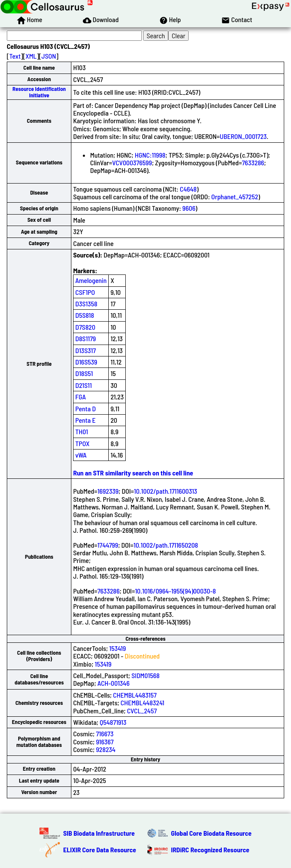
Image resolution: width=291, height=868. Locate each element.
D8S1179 (86, 338)
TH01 (82, 431)
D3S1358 (86, 304)
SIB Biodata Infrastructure (99, 833)
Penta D (85, 409)
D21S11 (83, 385)
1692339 (108, 491)
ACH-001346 (113, 683)
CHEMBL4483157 (135, 695)
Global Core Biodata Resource (212, 833)
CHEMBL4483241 (143, 703)
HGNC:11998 (150, 155)
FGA (81, 397)
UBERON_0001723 (243, 136)
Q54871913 (113, 722)
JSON (49, 56)
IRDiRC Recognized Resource (210, 850)
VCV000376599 (132, 163)
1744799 (108, 545)
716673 (105, 734)
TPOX (82, 443)
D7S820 (85, 327)
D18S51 (84, 373)
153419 (117, 648)
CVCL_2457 (142, 711)
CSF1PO (85, 292)
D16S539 (86, 362)
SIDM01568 (145, 675)
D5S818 (85, 315)
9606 (189, 208)
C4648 (188, 189)
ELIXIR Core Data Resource (100, 850)
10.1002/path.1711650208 (166, 545)
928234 (106, 749)
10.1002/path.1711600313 (165, 491)
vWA (81, 455)
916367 (105, 742)
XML (31, 56)
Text (15, 56)
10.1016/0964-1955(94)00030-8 (175, 591)
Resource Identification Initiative (39, 92)
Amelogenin (91, 280)
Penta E (85, 420)
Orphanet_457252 (234, 197)
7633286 (253, 163)
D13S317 (85, 350)
